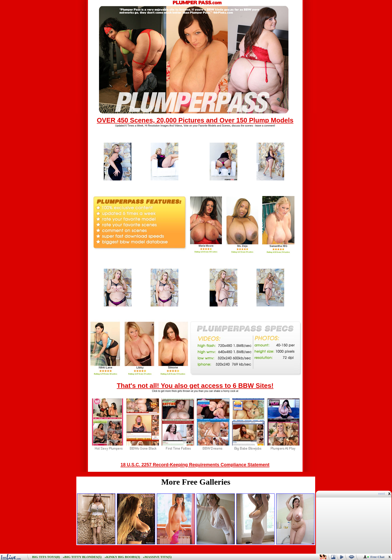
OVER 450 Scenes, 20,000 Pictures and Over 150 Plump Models (195, 120)
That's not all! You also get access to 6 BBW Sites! (195, 386)
